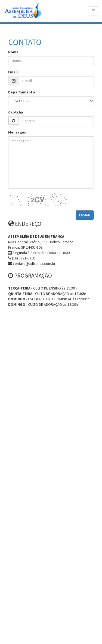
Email (13, 72)
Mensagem (18, 132)
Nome (13, 52)
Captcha (16, 112)
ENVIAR (85, 215)
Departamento (22, 92)
